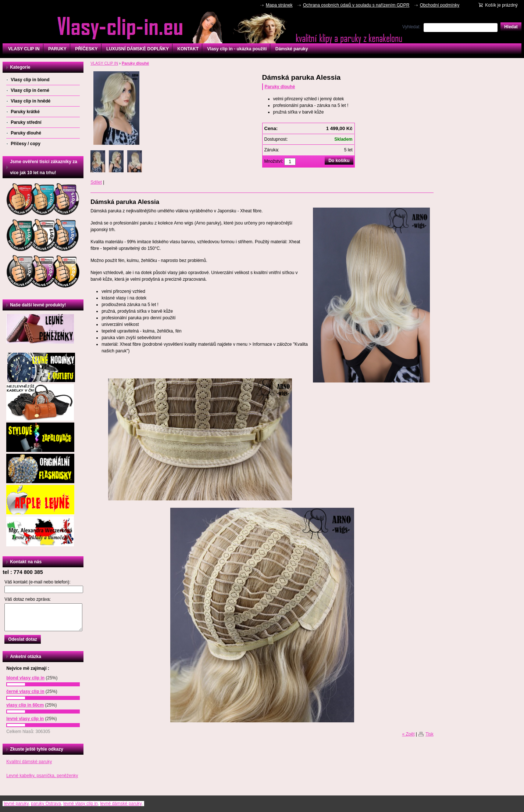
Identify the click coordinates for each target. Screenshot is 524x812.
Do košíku (339, 161)
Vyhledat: (411, 27)
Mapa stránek (279, 5)
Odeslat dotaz (23, 639)
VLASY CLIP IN (24, 49)
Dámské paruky (292, 49)
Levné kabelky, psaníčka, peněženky (42, 776)
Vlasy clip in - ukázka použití (237, 49)
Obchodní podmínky (440, 5)
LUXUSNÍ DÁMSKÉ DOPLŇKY (138, 49)
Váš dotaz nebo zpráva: (28, 599)
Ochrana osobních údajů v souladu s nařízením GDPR (356, 5)
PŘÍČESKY (86, 49)
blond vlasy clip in (25, 678)
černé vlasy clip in (25, 691)
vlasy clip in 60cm (25, 705)
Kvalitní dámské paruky (29, 762)
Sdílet (96, 182)
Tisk (429, 734)
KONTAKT (188, 49)
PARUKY (57, 49)
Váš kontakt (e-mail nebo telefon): (37, 582)
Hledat (511, 27)
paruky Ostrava (46, 804)
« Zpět (408, 734)
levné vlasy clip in (25, 719)
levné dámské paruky (121, 804)
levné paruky (16, 804)
